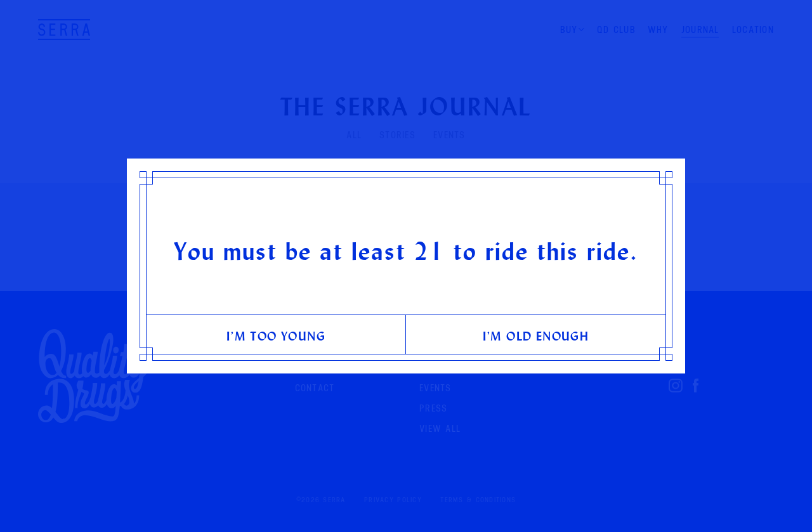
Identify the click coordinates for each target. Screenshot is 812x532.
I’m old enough (536, 336)
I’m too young (276, 336)
